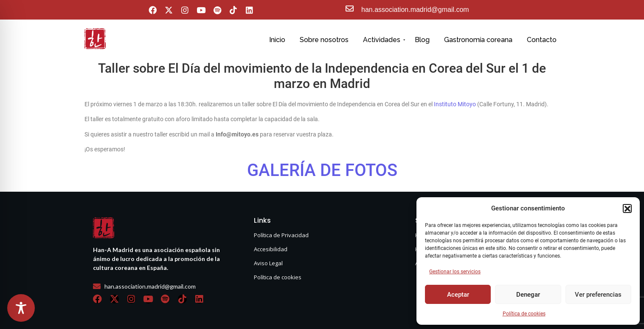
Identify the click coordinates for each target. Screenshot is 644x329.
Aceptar (458, 295)
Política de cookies (524, 314)
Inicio (277, 40)
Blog (422, 40)
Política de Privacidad (281, 235)
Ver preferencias (598, 295)
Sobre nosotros (324, 40)
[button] (627, 208)
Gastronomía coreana (478, 40)
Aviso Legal (268, 263)
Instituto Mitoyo (455, 104)
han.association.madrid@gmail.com (415, 10)
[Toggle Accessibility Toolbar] (21, 308)
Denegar (528, 295)
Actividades (383, 40)
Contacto (542, 40)
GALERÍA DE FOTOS (322, 170)
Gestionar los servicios (455, 272)
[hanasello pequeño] (95, 39)
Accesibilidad (271, 249)
